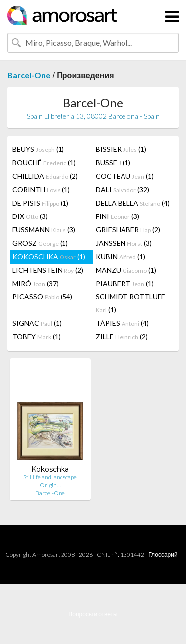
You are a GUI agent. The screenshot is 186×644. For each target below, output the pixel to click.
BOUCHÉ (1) (44, 163)
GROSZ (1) (40, 243)
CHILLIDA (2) (45, 176)
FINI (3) (118, 216)
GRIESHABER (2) (128, 230)
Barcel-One (29, 75)
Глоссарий (163, 554)
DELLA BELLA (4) (133, 203)
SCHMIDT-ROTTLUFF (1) (130, 303)
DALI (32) (123, 189)
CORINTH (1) (41, 189)
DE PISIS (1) (40, 203)
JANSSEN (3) (124, 243)
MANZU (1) (126, 270)
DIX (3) (30, 216)
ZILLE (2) (122, 336)
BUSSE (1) (113, 163)
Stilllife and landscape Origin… (50, 481)
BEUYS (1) (38, 149)
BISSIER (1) (121, 149)
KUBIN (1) (121, 256)
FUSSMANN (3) (44, 230)
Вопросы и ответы (93, 614)
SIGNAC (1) (37, 323)
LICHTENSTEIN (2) (48, 270)
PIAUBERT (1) (125, 283)
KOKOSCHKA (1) (49, 256)
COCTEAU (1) (125, 176)
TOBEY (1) (36, 336)
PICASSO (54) (42, 297)
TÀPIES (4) (122, 323)
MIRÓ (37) (35, 283)
